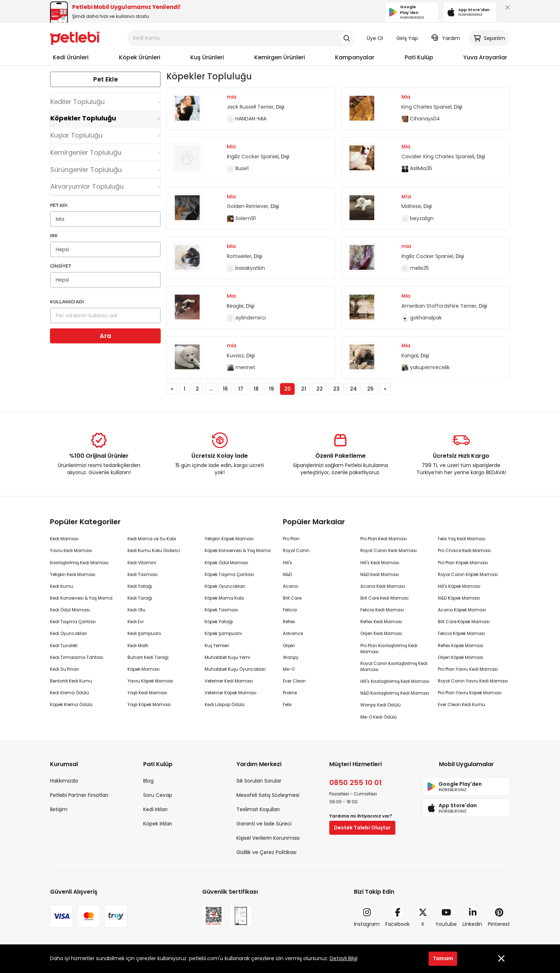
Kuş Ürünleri (207, 57)
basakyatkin (246, 268)
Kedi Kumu (62, 586)
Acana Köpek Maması (462, 610)
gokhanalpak (422, 318)
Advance (293, 633)
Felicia (290, 610)
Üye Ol (375, 38)
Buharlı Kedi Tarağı (148, 657)
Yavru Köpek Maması (150, 681)
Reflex (289, 622)
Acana (290, 586)
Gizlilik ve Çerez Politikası (266, 852)
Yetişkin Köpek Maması (229, 539)
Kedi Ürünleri (71, 57)
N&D (287, 574)
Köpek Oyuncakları (225, 586)
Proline (290, 693)
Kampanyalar (355, 57)
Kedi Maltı (138, 646)
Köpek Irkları (158, 824)
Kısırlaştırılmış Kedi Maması (79, 563)
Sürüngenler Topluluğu (86, 170)
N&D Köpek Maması (459, 598)
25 (370, 389)
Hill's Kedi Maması (380, 563)
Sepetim (489, 38)
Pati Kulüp (419, 57)
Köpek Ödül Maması (226, 563)
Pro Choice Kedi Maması (464, 550)
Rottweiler (239, 256)
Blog (148, 781)
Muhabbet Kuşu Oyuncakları (235, 669)
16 (225, 389)
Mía (406, 197)
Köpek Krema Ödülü (71, 704)
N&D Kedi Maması (380, 574)
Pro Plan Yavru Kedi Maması (468, 669)
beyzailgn (417, 218)
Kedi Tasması (142, 574)
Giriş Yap (407, 38)
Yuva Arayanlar (485, 57)
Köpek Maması (144, 669)
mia (232, 97)
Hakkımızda (64, 781)
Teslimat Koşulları (258, 809)
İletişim (59, 809)
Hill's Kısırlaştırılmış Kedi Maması (395, 681)
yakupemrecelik (426, 367)
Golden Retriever (247, 206)
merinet (241, 367)
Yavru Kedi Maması (71, 550)
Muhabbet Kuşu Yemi (227, 657)
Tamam (443, 958)
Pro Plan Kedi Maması (384, 539)
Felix (287, 704)
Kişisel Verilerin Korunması (268, 838)
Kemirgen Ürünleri (280, 57)
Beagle (235, 306)
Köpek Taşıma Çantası (229, 574)
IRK (54, 235)
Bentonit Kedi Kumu (71, 681)
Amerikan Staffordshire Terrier (439, 306)
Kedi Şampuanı (144, 633)
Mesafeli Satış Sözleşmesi (268, 795)
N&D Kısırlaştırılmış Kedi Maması (395, 693)
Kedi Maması (64, 539)
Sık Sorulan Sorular (259, 781)
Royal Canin (296, 550)
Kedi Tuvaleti (64, 646)
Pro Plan (291, 539)
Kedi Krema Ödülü (69, 693)
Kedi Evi (136, 622)
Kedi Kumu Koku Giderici (154, 550)
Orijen (289, 646)
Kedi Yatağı (140, 586)
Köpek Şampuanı (223, 633)
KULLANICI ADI (67, 301)
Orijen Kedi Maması (381, 633)
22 (320, 389)
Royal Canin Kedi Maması (389, 550)
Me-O (289, 669)
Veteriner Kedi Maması (229, 681)
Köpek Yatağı (219, 622)
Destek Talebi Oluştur (362, 828)
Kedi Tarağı (140, 598)
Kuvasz (235, 356)
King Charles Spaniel (426, 107)
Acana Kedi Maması (383, 586)
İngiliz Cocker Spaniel (253, 157)
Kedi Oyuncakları (68, 633)
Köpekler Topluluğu (83, 118)
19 (271, 389)
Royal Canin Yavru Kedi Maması (473, 681)
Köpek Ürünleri (140, 57)
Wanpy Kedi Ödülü (381, 705)
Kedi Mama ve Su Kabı (152, 539)
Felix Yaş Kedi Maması (462, 539)
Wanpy (291, 657)
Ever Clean (294, 681)
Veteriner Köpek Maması (231, 693)
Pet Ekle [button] (106, 79)
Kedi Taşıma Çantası (73, 622)
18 (256, 389)
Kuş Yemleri (217, 646)
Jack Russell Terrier (250, 107)
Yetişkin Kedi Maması (73, 574)
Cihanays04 (421, 119)
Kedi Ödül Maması (70, 610)
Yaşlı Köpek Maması (149, 704)
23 (336, 389)
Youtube (446, 916)
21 (304, 389)
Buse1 (238, 168)
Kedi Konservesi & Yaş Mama (81, 598)
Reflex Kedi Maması (381, 622)
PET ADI (59, 205)
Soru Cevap (158, 795)
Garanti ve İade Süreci (264, 824)
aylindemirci (246, 318)
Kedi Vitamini (142, 563)
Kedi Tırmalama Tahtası (77, 657)
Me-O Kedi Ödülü (379, 717)
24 (353, 389)
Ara (105, 336)
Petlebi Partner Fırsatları (79, 795)
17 (241, 389)
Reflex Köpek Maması (461, 646)
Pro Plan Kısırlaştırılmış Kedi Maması (389, 649)
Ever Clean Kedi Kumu (461, 704)
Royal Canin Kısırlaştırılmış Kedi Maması (394, 666)
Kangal (410, 356)
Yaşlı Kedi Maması (147, 693)
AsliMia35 (417, 168)
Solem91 (241, 218)
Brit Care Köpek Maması (464, 622)
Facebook (397, 916)
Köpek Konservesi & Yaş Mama (238, 550)
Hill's (287, 563)
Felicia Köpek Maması (461, 633)
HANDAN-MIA (247, 119)
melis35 (415, 268)
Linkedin (472, 916)
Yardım (446, 38)
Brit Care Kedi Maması (384, 598)
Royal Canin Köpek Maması (468, 574)
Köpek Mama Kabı (224, 598)
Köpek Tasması (221, 610)
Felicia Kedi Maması (382, 610)
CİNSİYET (61, 266)
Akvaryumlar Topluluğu (87, 186)
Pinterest (499, 916)
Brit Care (292, 598)
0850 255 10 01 (356, 783)
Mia (406, 97)
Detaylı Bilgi (344, 958)
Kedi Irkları (155, 809)
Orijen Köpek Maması (461, 657)
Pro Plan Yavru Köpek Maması (470, 693)
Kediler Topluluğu (77, 102)
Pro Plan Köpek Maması (463, 563)
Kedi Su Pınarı (64, 669)
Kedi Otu (136, 610)
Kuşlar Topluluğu (76, 135)
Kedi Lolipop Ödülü (225, 704)
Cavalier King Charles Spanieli (438, 157)
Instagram (367, 916)
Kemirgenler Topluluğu (86, 152)
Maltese (411, 206)
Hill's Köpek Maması (459, 586)
